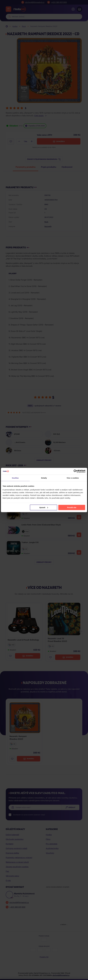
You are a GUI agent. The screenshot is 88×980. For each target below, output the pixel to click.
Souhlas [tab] (15, 478)
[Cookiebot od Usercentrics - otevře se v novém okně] (75, 471)
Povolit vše (72, 507)
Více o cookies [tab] (73, 478)
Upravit (44, 507)
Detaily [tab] (44, 478)
